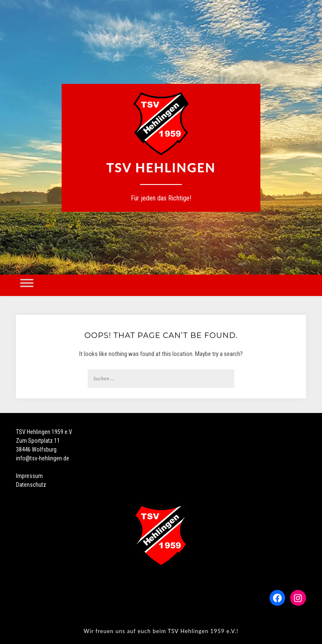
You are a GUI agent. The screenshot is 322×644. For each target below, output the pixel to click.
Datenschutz (31, 485)
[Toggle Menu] (27, 283)
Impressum (29, 476)
